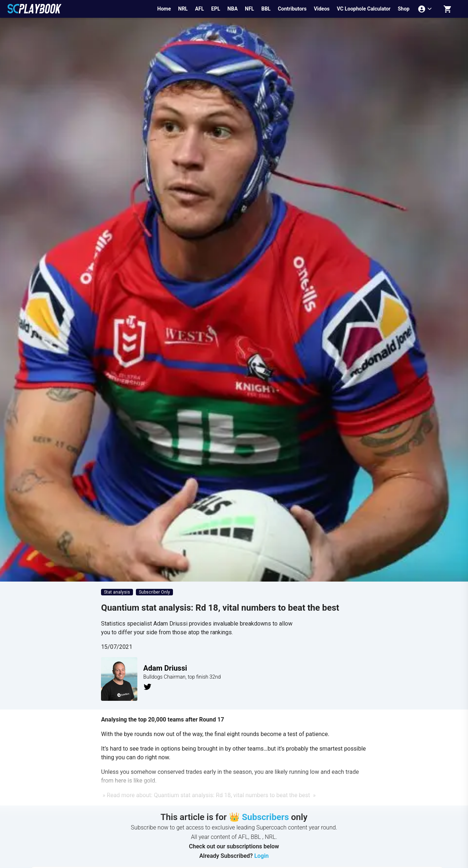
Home (164, 9)
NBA (233, 9)
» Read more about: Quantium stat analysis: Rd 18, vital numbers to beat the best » (208, 795)
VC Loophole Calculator (364, 9)
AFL (200, 9)
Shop (404, 9)
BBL (266, 9)
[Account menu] (426, 9)
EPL (215, 9)
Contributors (292, 9)
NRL (183, 9)
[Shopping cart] (448, 9)
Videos (322, 9)
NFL (249, 9)
